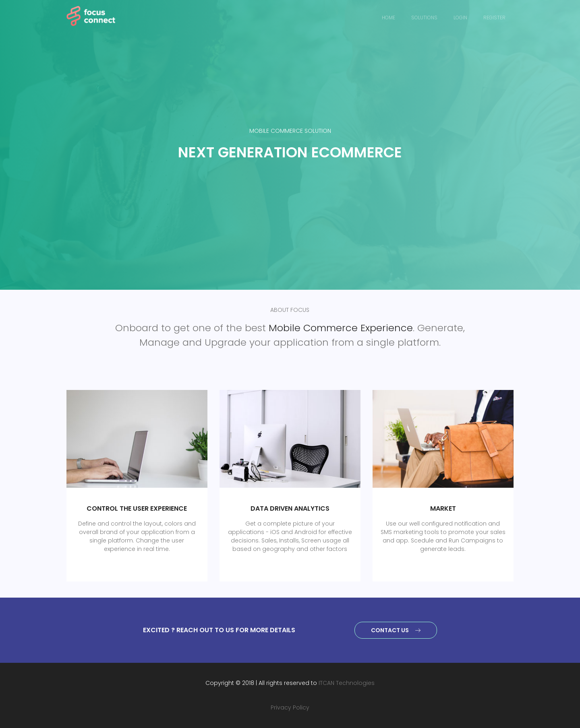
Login (460, 18)
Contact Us (396, 630)
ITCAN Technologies (347, 683)
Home (388, 18)
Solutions (424, 18)
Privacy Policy (290, 707)
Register (494, 18)
